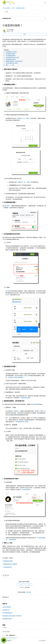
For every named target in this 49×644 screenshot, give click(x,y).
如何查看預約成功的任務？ (13, 58)
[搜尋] (24, 12)
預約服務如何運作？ (11, 54)
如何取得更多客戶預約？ (12, 63)
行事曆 (8, 291)
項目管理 (7, 206)
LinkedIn (8, 575)
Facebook (3, 575)
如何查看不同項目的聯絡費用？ (16, 377)
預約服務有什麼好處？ (12, 52)
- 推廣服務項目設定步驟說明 (10, 564)
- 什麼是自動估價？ (7, 567)
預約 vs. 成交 (10, 65)
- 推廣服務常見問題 (7, 561)
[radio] (20, 585)
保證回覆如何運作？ (8, 619)
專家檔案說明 (13, 540)
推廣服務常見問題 (26, 398)
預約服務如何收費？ (11, 60)
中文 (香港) (42, 641)
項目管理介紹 (6, 610)
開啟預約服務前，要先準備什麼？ (15, 61)
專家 (14, 8)
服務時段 (16, 411)
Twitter (6, 575)
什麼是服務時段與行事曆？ (22, 422)
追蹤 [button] (24, 34)
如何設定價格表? (7, 607)
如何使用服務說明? (7, 613)
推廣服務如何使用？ (21, 8)
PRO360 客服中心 (7, 8)
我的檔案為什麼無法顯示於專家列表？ (12, 616)
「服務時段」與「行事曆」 (23, 118)
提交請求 (29, 592)
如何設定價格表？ (27, 490)
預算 (26, 376)
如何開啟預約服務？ (11, 56)
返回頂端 (6, 597)
